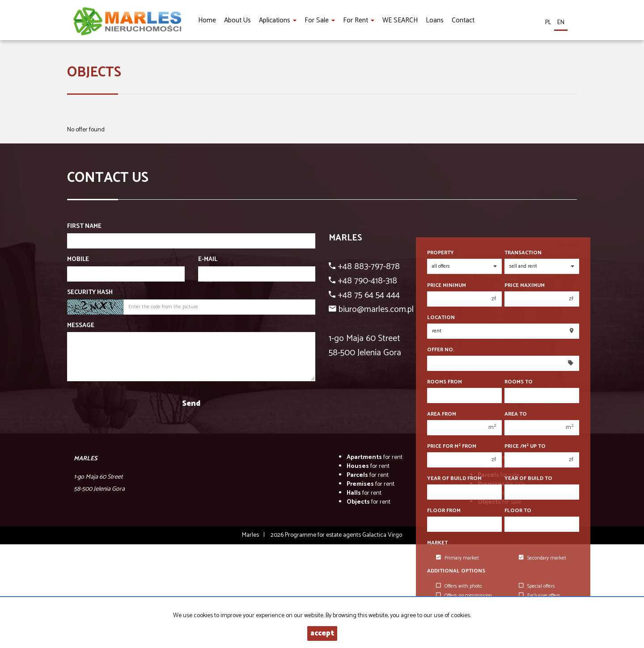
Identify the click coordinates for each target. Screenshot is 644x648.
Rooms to (519, 382)
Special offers (537, 586)
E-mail (208, 260)
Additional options (456, 571)
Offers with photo (459, 586)
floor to (518, 511)
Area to (516, 414)
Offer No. (441, 350)
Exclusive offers (540, 596)
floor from (444, 511)
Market (437, 543)
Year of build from (454, 478)
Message (81, 326)
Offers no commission (464, 596)
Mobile (78, 260)
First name (84, 227)
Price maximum (525, 285)
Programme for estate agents (324, 535)
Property (441, 253)
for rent (375, 457)
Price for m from (452, 446)
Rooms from (445, 382)
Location (441, 318)
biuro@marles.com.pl (376, 309)
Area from (442, 414)
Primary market (458, 558)
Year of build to (528, 478)
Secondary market (542, 558)
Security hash (90, 293)
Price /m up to (525, 446)
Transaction (523, 253)
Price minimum (447, 285)
